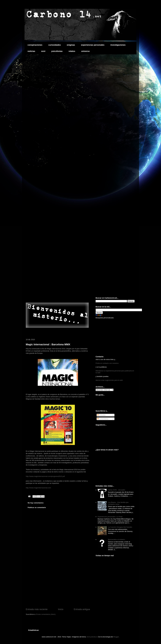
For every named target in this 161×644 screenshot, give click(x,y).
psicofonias (57, 51)
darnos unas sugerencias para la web (109, 380)
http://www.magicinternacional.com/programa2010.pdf (45, 476)
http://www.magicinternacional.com (38, 488)
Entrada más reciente (37, 609)
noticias (31, 51)
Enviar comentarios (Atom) (46, 614)
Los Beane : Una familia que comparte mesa (118, 503)
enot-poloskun (92, 637)
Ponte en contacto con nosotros (107, 363)
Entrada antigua (82, 609)
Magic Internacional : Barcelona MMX (48, 344)
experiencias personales (93, 45)
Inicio (61, 609)
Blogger (116, 637)
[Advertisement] (55, 297)
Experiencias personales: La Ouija (110, 517)
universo (85, 51)
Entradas (101, 415)
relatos (72, 51)
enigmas (71, 45)
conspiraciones (35, 45)
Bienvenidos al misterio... (117, 540)
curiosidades (55, 45)
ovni (43, 51)
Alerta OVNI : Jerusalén (117, 490)
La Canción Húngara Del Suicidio (120, 527)
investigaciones (118, 45)
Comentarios (103, 419)
